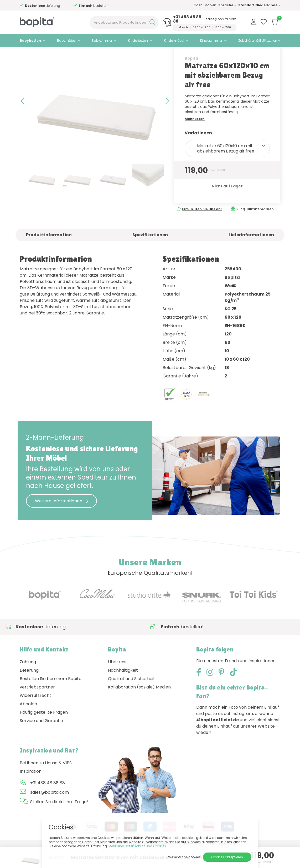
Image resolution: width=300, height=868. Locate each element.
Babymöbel (66, 41)
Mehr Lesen (195, 138)
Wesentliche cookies (184, 857)
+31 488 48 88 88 (187, 19)
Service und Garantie (41, 741)
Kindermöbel (174, 41)
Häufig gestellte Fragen (44, 732)
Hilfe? (202, 229)
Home (25, 54)
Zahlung (28, 682)
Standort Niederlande (259, 5)
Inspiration (31, 791)
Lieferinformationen (251, 254)
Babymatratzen (74, 54)
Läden (198, 5)
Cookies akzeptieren (227, 857)
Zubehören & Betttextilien (258, 41)
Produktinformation (49, 254)
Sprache (227, 5)
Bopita (191, 78)
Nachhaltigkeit (123, 690)
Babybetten (30, 41)
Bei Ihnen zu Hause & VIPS (46, 783)
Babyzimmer (102, 41)
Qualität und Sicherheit (131, 699)
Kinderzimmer (211, 41)
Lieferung (29, 690)
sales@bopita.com (221, 19)
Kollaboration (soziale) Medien (139, 707)
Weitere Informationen (61, 521)
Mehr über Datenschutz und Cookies (137, 846)
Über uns (117, 682)
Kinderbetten (138, 41)
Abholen (28, 724)
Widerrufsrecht (35, 715)
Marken (210, 5)
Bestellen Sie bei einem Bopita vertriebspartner (51, 703)
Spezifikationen (150, 254)
